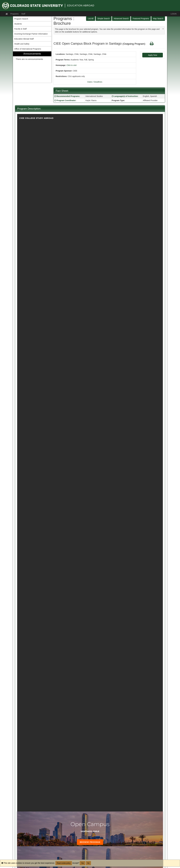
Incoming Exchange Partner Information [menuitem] (31, 34)
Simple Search (104, 19)
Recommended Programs (68, 96)
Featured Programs (141, 19)
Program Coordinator (66, 100)
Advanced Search (121, 19)
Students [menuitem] (18, 24)
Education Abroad (81, 6)
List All (91, 19)
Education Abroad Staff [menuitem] (24, 39)
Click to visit (71, 65)
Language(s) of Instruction (126, 96)
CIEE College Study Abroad (36, 118)
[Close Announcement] (163, 29)
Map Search (158, 19)
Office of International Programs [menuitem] (28, 49)
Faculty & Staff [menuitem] (20, 29)
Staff (23, 14)
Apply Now (153, 55)
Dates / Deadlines (95, 82)
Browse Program (90, 842)
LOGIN (174, 14)
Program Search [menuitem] (21, 19)
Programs (15, 14)
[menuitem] (32, 67)
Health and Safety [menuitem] (22, 44)
